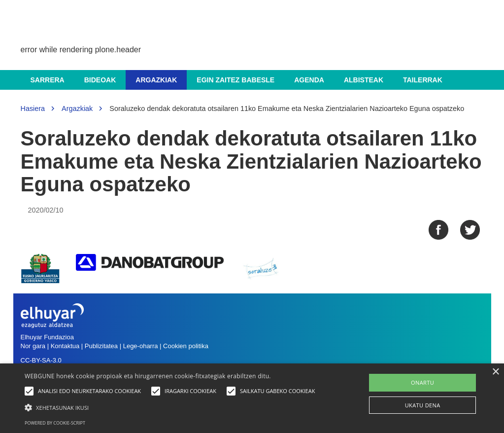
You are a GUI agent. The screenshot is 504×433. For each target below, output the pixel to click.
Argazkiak (156, 80)
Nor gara (33, 346)
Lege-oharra (141, 346)
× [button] (495, 372)
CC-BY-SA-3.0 (41, 360)
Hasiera (33, 108)
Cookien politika (186, 346)
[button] (172, 407)
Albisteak (364, 80)
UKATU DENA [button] (423, 405)
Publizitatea (101, 346)
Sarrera (48, 80)
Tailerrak (423, 80)
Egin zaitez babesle (235, 80)
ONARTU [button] (422, 382)
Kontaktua (65, 346)
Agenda (309, 80)
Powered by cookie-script (55, 423)
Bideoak (100, 80)
